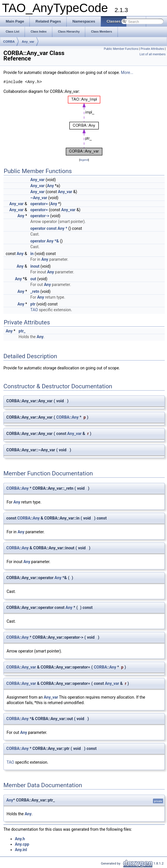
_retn (35, 291)
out (33, 279)
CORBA (9, 42)
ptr (33, 304)
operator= (39, 204)
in (32, 254)
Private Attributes (152, 49)
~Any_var (39, 198)
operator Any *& (45, 241)
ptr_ (22, 331)
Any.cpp (22, 844)
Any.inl (21, 850)
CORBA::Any (67, 417)
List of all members (153, 54)
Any (50, 186)
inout (35, 266)
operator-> (40, 216)
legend (84, 160)
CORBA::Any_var (21, 667)
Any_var (28, 42)
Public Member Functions (121, 49)
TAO (34, 310)
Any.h (20, 839)
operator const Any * (49, 228)
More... (127, 73)
